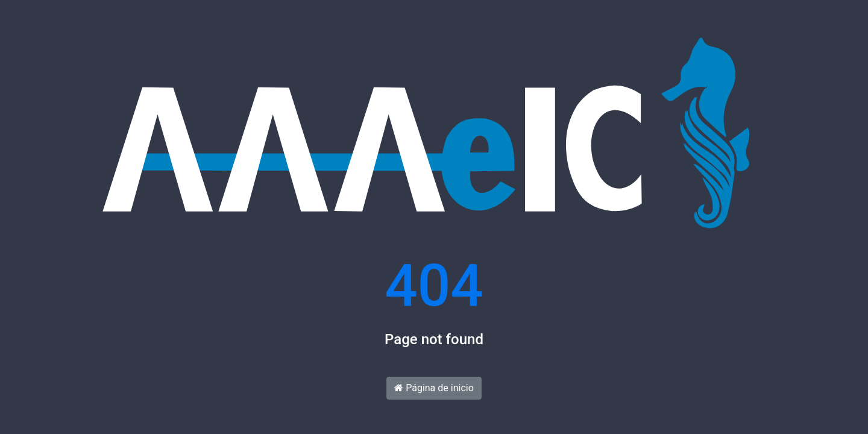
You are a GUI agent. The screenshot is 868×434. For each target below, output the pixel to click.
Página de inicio (434, 388)
